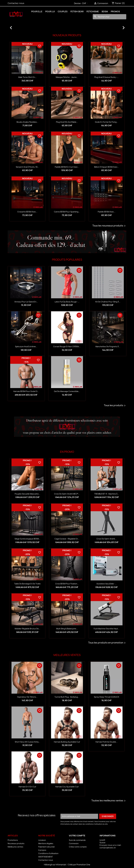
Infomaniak (61, 865)
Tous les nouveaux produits (109, 226)
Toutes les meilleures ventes (109, 801)
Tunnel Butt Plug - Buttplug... (67, 697)
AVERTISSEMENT (46, 857)
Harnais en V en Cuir (27, 787)
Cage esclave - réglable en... (67, 539)
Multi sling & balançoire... (67, 629)
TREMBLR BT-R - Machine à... (107, 494)
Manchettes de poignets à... (108, 346)
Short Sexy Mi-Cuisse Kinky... (27, 742)
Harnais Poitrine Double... (106, 742)
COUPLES (63, 11)
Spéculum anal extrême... (26, 346)
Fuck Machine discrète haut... (107, 629)
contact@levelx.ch (108, 848)
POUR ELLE (37, 11)
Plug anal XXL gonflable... (67, 122)
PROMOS (115, 11)
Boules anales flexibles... (27, 122)
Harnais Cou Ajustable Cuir (67, 787)
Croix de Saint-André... (106, 539)
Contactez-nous (16, 3)
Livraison (42, 840)
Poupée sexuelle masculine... (27, 494)
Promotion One (83, 865)
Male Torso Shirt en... (27, 77)
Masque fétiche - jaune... (67, 77)
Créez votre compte (78, 847)
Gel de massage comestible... (67, 391)
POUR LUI (50, 11)
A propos (42, 850)
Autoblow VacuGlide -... (106, 584)
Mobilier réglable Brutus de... (27, 629)
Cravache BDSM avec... (27, 212)
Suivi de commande (77, 840)
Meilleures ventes (15, 847)
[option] (67, 26)
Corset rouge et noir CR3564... (67, 346)
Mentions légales (46, 843)
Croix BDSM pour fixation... (67, 584)
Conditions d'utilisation (48, 853)
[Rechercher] (109, 17)
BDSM (105, 11)
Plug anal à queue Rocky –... (106, 77)
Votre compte (77, 836)
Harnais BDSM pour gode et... (26, 391)
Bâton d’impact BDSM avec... (107, 167)
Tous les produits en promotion (107, 643)
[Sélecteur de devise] (85, 3)
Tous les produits (115, 406)
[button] (17, 26)
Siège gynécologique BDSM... (27, 539)
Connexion (74, 843)
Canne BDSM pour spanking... (67, 212)
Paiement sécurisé (46, 847)
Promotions (13, 840)
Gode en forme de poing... (106, 122)
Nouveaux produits (16, 843)
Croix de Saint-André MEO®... (67, 494)
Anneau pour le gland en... (26, 302)
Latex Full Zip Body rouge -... (67, 302)
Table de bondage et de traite (27, 584)
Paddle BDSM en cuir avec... (67, 167)
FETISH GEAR (77, 11)
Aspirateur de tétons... (27, 697)
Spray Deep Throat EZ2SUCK (107, 697)
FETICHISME (93, 11)
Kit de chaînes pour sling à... (108, 302)
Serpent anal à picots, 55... (27, 167)
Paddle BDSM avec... (107, 212)
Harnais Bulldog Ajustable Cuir (67, 742)
